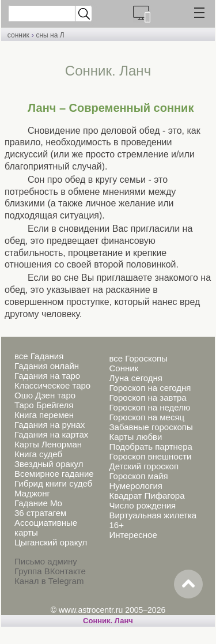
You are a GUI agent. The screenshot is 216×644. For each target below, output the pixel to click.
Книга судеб (38, 454)
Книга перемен (44, 415)
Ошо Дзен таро (45, 395)
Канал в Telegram (49, 581)
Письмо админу (46, 561)
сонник (18, 35)
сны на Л (50, 35)
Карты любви (135, 437)
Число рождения (142, 505)
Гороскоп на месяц (147, 417)
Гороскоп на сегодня (150, 388)
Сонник (124, 368)
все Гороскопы (138, 358)
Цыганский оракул (51, 542)
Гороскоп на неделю (149, 407)
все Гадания (39, 356)
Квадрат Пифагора (147, 496)
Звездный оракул (49, 464)
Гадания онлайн (47, 366)
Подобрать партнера (150, 447)
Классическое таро (52, 385)
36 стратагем (40, 513)
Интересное (133, 535)
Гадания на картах (51, 434)
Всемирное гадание (54, 474)
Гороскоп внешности (150, 456)
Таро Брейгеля (44, 405)
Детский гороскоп (144, 466)
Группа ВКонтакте (50, 571)
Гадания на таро (47, 376)
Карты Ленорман (48, 444)
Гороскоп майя (138, 476)
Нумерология (135, 486)
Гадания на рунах (50, 425)
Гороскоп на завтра (147, 398)
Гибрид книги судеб (53, 483)
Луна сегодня (135, 378)
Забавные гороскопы (151, 427)
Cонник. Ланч (108, 621)
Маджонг (32, 493)
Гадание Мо (38, 503)
